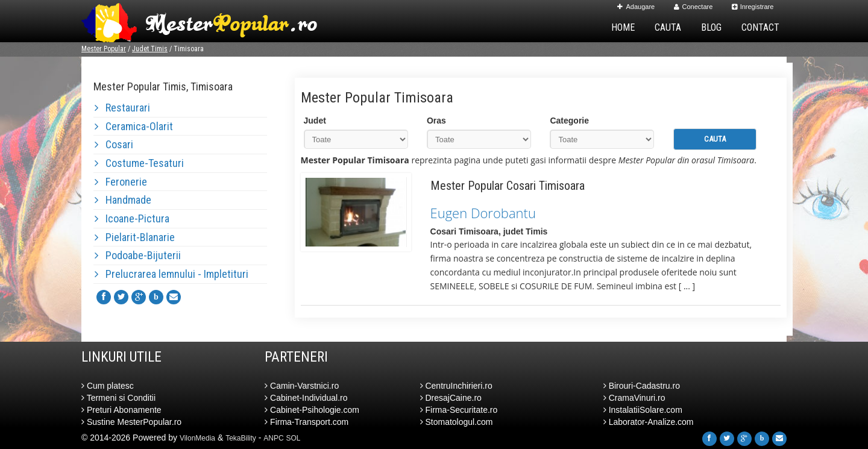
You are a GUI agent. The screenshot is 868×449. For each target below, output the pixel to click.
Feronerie (121, 182)
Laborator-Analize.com (649, 422)
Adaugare (636, 7)
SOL (294, 438)
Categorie (569, 121)
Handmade (123, 200)
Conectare (693, 7)
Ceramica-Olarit (134, 126)
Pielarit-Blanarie (135, 237)
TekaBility (241, 438)
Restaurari (122, 108)
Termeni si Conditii (118, 398)
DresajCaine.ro (451, 398)
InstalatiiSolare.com (643, 410)
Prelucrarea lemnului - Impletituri (171, 274)
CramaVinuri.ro (634, 398)
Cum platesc (108, 386)
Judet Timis (150, 49)
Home (623, 27)
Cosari (114, 144)
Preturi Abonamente (121, 410)
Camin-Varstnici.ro (302, 386)
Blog (711, 27)
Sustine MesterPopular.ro (131, 422)
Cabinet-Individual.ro (306, 398)
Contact (760, 27)
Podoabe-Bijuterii (138, 255)
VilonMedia (197, 438)
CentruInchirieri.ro (456, 386)
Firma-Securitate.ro (459, 410)
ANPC (273, 438)
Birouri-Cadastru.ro (642, 386)
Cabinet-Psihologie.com (312, 410)
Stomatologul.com (457, 422)
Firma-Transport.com (307, 422)
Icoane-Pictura (132, 218)
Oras (436, 121)
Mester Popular (104, 49)
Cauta (668, 27)
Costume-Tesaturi (139, 163)
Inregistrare (753, 7)
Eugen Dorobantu (483, 213)
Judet (315, 121)
